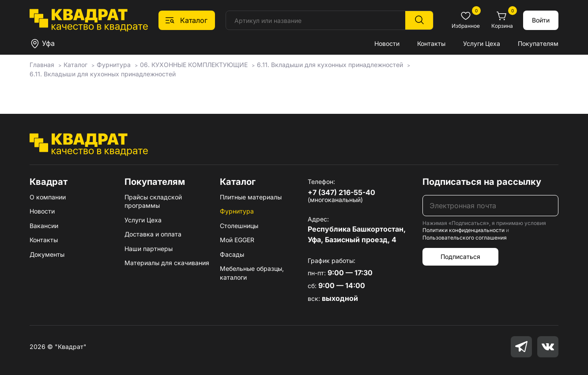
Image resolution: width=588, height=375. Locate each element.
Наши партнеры (149, 249)
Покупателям (538, 43)
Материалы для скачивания (167, 263)
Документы (47, 254)
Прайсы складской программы (153, 201)
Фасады (232, 254)
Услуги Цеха (482, 43)
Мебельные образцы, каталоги (252, 273)
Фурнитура (237, 211)
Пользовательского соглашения (465, 238)
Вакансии (44, 226)
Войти (541, 20)
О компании (48, 197)
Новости (387, 43)
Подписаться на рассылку (482, 182)
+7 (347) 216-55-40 (341, 192)
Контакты (431, 43)
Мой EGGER (237, 240)
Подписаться (460, 257)
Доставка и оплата (153, 234)
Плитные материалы (251, 197)
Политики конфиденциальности (464, 230)
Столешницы (239, 226)
